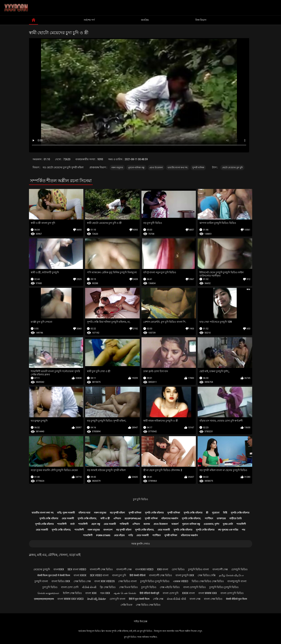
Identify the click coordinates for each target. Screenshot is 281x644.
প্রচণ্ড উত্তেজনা (156, 168)
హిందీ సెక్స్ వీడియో (97, 599)
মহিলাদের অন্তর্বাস (170, 518)
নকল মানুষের (117, 168)
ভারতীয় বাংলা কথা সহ (178, 168)
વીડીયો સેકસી (89, 587)
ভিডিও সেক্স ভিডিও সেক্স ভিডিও (208, 581)
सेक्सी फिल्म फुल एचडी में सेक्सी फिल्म (54, 575)
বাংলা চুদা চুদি (119, 575)
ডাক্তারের (221, 518)
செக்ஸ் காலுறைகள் (48, 593)
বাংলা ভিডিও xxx (61, 581)
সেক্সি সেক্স (158, 599)
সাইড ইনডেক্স (140, 621)
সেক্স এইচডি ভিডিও (170, 587)
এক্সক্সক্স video (181, 581)
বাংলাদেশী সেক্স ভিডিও (101, 569)
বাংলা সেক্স (195, 599)
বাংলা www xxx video (71, 599)
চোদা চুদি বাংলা (117, 599)
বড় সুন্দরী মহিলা (117, 513)
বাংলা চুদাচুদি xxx (185, 575)
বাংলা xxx (91, 593)
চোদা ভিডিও (178, 569)
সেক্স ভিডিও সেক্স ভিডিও (148, 605)
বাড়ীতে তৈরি (235, 518)
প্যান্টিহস (209, 518)
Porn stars (103, 535)
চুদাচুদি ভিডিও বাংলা (198, 569)
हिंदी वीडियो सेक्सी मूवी (149, 593)
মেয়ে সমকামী (68, 518)
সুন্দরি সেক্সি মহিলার (154, 513)
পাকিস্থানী (124, 524)
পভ (243, 530)
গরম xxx (105, 593)
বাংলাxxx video (144, 569)
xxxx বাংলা (188, 593)
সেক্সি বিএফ (126, 605)
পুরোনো (216, 513)
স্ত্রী (207, 513)
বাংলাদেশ (108, 530)
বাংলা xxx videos (104, 581)
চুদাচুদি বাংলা (41, 581)
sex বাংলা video (77, 569)
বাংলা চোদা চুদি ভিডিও (232, 593)
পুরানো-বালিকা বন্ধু (136, 168)
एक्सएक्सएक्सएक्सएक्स (44, 599)
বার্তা (72, 524)
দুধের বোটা (228, 524)
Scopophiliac (133, 518)
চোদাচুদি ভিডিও (239, 569)
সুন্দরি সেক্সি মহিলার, (87, 518)
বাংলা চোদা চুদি (171, 593)
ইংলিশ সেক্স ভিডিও (72, 593)
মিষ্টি (225, 513)
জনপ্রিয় (145, 20)
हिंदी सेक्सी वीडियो (138, 575)
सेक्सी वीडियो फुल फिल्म (236, 599)
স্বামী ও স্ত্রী (105, 518)
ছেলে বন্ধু (96, 524)
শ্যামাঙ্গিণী (62, 524)
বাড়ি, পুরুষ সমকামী (66, 513)
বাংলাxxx (59, 569)
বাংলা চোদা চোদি (70, 587)
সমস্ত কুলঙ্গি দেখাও (140, 544)
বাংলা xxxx (80, 575)
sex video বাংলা (99, 575)
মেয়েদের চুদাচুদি (42, 569)
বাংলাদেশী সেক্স (124, 569)
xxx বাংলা (163, 569)
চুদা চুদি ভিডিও (140, 499)
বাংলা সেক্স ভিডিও (213, 599)
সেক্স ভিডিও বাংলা (127, 581)
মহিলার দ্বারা (84, 513)
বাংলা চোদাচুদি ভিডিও (195, 587)
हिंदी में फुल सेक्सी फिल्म (139, 599)
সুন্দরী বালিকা (198, 168)
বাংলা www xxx (208, 593)
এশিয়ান (117, 518)
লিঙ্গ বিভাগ (201, 20)
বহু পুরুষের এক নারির (228, 530)
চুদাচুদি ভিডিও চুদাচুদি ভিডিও (155, 581)
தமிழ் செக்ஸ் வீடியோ (231, 575)
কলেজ (147, 524)
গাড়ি (131, 535)
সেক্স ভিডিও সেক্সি (207, 575)
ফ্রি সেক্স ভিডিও (108, 587)
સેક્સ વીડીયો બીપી (176, 599)
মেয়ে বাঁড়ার (119, 535)
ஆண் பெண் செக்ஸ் (125, 593)
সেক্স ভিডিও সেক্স (82, 581)
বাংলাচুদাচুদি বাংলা (237, 581)
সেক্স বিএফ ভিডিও (128, 587)
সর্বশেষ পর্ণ (89, 20)
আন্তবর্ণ (175, 524)
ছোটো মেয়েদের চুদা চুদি (232, 168)
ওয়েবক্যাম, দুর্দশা (211, 524)
